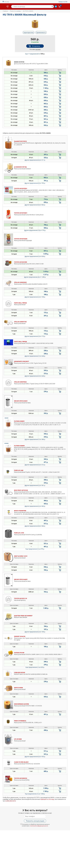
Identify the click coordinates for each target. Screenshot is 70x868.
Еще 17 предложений (35, 54)
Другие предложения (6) (35, 160)
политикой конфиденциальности (39, 826)
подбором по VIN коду (47, 799)
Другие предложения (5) (35, 465)
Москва (7, 2)
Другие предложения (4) (35, 277)
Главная (5, 11)
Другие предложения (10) (35, 230)
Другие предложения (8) (35, 205)
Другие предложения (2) (35, 183)
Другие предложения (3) (35, 256)
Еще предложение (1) (35, 549)
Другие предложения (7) (35, 356)
